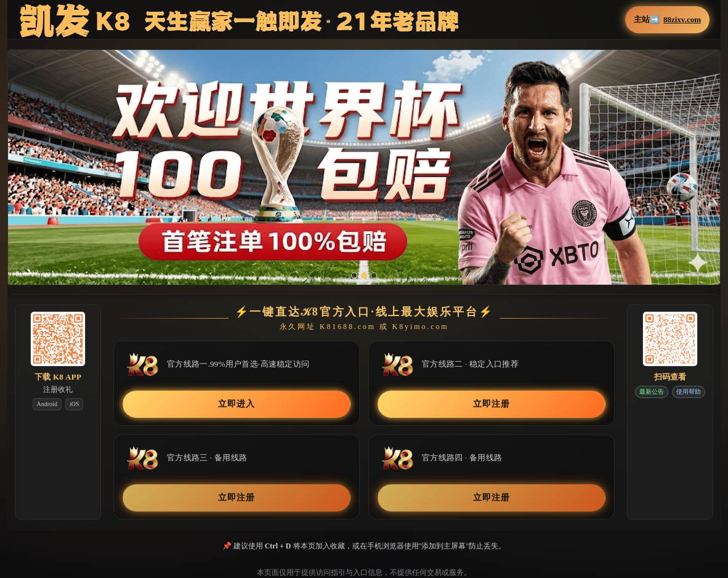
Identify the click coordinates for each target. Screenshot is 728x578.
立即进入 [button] (236, 404)
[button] (364, 167)
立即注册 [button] (491, 404)
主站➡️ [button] (667, 20)
